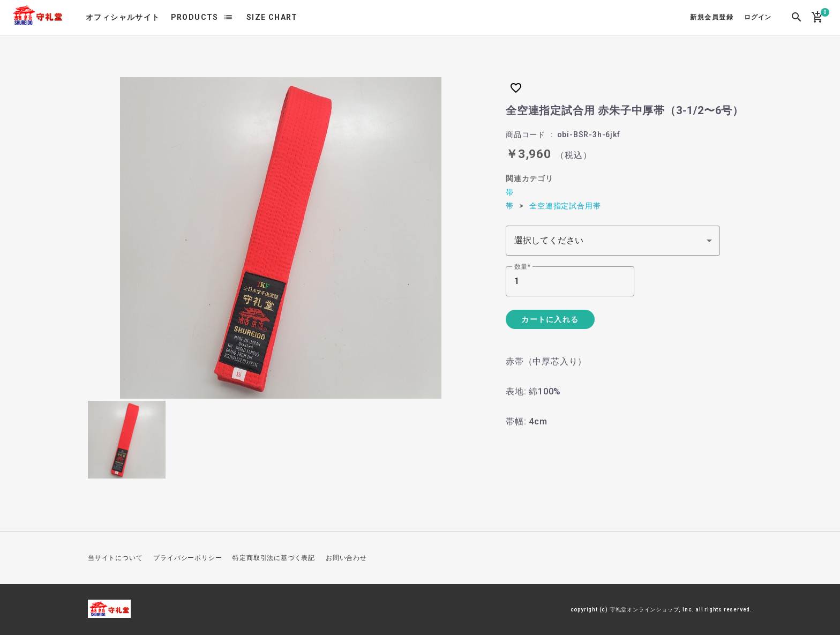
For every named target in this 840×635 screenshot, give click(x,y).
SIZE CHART (272, 17)
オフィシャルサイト (123, 17)
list (228, 17)
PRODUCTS (195, 17)
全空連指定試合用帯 (565, 206)
